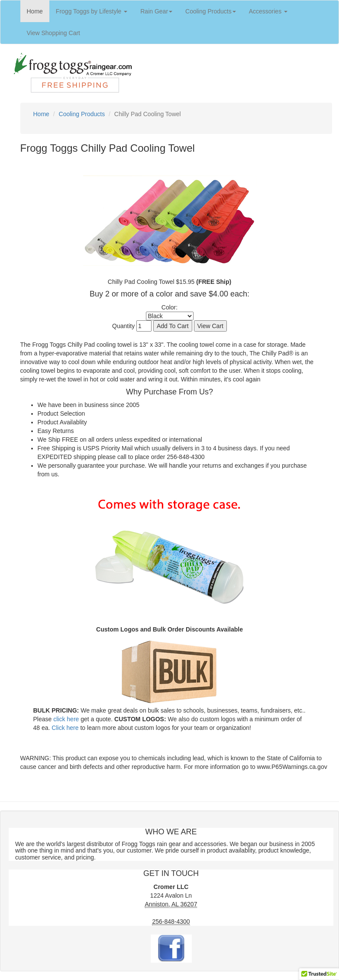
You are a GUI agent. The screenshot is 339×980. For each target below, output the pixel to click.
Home (38, 11)
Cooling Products (82, 114)
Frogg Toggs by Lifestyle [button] (92, 11)
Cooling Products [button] (211, 11)
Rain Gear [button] (156, 11)
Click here (65, 728)
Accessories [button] (268, 11)
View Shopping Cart (57, 32)
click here (66, 719)
